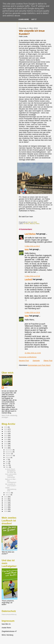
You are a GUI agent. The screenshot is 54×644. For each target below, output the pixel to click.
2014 (6, 499)
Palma (37, 224)
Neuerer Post (24, 361)
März (7, 467)
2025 (6, 429)
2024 (6, 431)
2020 (6, 439)
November (9, 452)
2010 (6, 507)
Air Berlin (26, 224)
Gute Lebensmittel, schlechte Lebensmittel (11, 476)
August (8, 458)
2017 (6, 446)
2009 (6, 509)
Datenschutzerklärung (9, 614)
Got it (34, 19)
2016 (6, 448)
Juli (7, 459)
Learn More (24, 19)
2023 (6, 433)
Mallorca (32, 224)
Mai (7, 463)
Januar (8, 495)
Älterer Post (48, 361)
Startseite (36, 361)
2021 (6, 437)
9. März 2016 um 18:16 (32, 312)
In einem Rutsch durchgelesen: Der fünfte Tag (10, 471)
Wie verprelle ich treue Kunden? (11, 485)
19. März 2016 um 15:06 (33, 353)
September (9, 456)
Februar (8, 493)
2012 (6, 503)
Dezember (9, 450)
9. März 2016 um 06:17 (32, 246)
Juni (7, 461)
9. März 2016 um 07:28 (32, 276)
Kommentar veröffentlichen (28, 357)
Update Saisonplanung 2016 (11, 489)
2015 (6, 497)
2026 (6, 427)
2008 (6, 511)
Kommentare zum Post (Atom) (39, 365)
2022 (6, 435)
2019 (6, 442)
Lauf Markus (30, 234)
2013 (6, 501)
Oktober (8, 454)
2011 (6, 505)
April (7, 465)
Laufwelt (28, 279)
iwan (27, 249)
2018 (6, 444)
